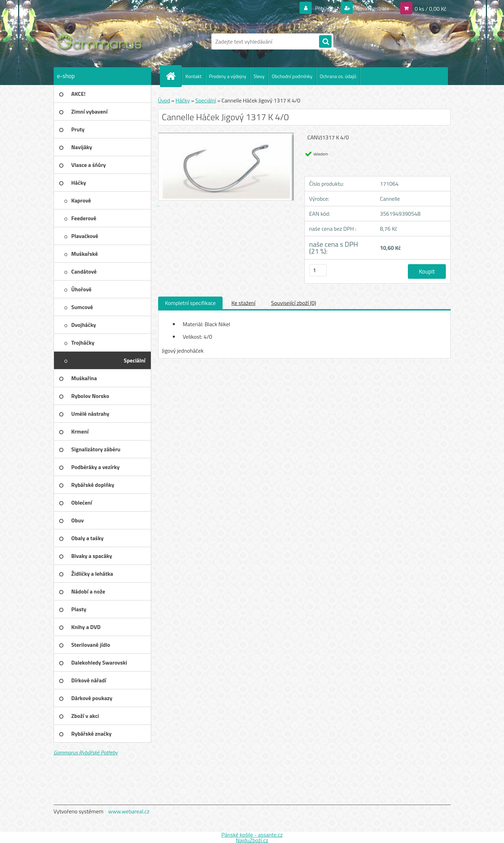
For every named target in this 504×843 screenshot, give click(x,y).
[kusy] (318, 270)
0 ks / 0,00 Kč (430, 8)
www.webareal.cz (129, 811)
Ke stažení (243, 303)
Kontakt (194, 76)
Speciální (206, 100)
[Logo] (102, 41)
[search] (325, 42)
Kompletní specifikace (191, 303)
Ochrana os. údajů (338, 76)
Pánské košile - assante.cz (252, 835)
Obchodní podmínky (292, 76)
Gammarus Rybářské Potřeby (86, 752)
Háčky (183, 100)
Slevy (259, 76)
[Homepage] (174, 76)
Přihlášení (321, 8)
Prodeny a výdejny (228, 76)
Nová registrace (371, 8)
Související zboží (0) (293, 303)
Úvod (164, 100)
